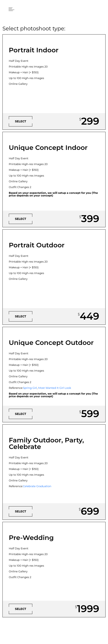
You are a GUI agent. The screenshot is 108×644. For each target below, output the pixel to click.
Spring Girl (30, 388)
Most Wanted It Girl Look (55, 388)
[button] (11, 9)
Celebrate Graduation (37, 486)
